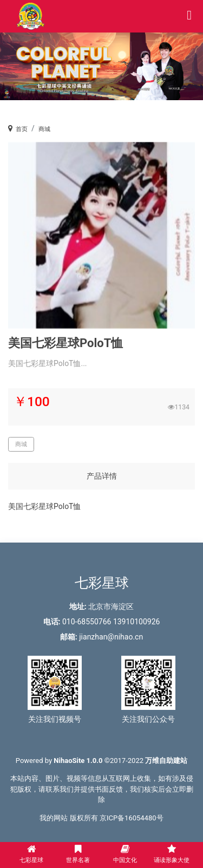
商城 (44, 129)
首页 (22, 129)
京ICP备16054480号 (132, 818)
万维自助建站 (166, 761)
